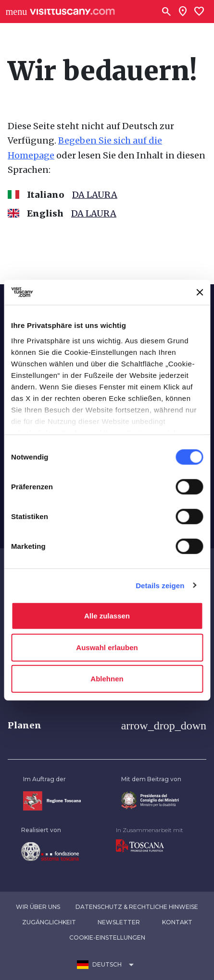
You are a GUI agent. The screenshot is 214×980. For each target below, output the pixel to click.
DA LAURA (95, 195)
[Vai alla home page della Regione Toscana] (52, 800)
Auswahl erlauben (107, 647)
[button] (107, 726)
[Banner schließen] (200, 292)
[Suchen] (166, 12)
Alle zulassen (107, 616)
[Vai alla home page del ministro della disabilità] (150, 800)
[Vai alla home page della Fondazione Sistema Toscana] (50, 851)
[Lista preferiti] (199, 12)
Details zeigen (160, 585)
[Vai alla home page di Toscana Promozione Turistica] (140, 845)
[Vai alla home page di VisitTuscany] (72, 12)
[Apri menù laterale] (16, 12)
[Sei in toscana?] (183, 12)
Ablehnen (107, 679)
